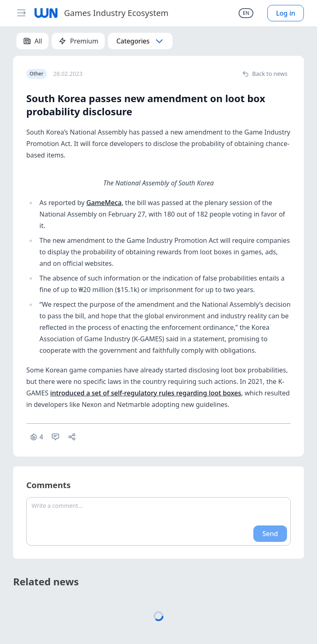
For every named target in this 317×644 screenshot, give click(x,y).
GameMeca (104, 203)
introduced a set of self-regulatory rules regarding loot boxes (146, 393)
